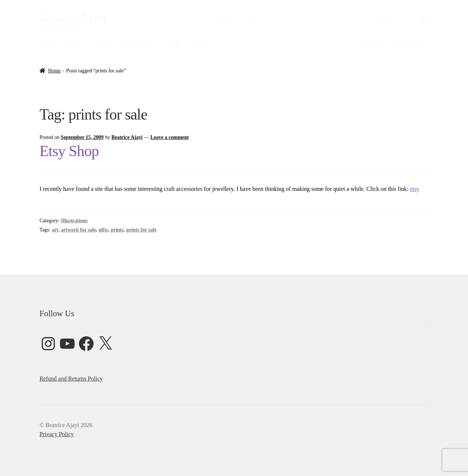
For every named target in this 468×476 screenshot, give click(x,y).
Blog (100, 44)
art (55, 230)
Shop (173, 44)
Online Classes (137, 44)
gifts (103, 230)
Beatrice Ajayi (73, 18)
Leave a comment (169, 137)
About (74, 44)
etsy (415, 189)
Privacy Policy (409, 42)
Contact (202, 44)
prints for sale (141, 230)
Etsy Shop (69, 151)
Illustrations (74, 221)
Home (47, 44)
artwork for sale (79, 230)
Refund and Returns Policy (71, 379)
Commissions (370, 42)
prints (117, 230)
